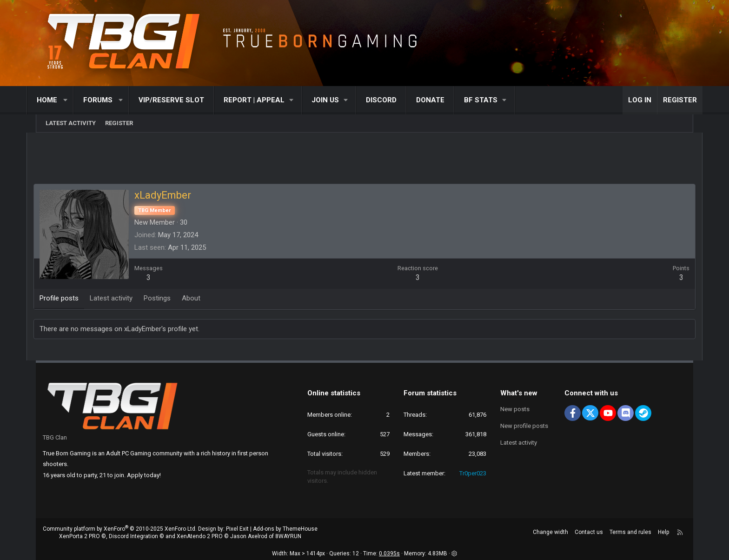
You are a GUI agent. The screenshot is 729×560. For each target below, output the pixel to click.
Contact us (589, 532)
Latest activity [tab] (121, 299)
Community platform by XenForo (120, 529)
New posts (515, 409)
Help (663, 532)
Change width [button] (550, 532)
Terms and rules (630, 532)
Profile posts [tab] (69, 299)
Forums (107, 100)
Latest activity (71, 123)
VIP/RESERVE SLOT (181, 100)
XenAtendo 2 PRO (200, 537)
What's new (519, 393)
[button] (75, 100)
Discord (391, 100)
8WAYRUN (288, 537)
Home (56, 100)
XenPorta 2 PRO (80, 537)
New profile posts (524, 426)
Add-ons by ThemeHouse (285, 529)
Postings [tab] (167, 299)
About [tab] (201, 299)
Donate (440, 100)
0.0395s (389, 554)
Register (119, 123)
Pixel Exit (237, 529)
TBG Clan (55, 437)
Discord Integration (133, 537)
